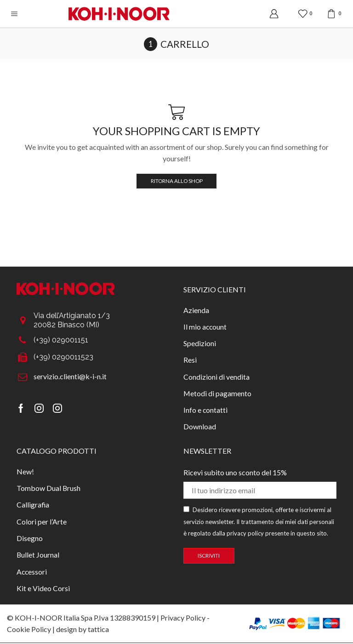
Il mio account (205, 327)
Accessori (32, 573)
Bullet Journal (38, 556)
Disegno (30, 539)
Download (200, 427)
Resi (190, 360)
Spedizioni (200, 343)
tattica (98, 630)
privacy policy (245, 534)
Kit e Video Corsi (43, 590)
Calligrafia (33, 506)
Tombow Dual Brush (49, 489)
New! (25, 472)
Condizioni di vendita (216, 377)
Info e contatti (206, 410)
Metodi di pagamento (217, 394)
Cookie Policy (29, 630)
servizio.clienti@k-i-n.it (70, 376)
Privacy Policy (183, 618)
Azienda (196, 310)
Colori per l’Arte (42, 522)
